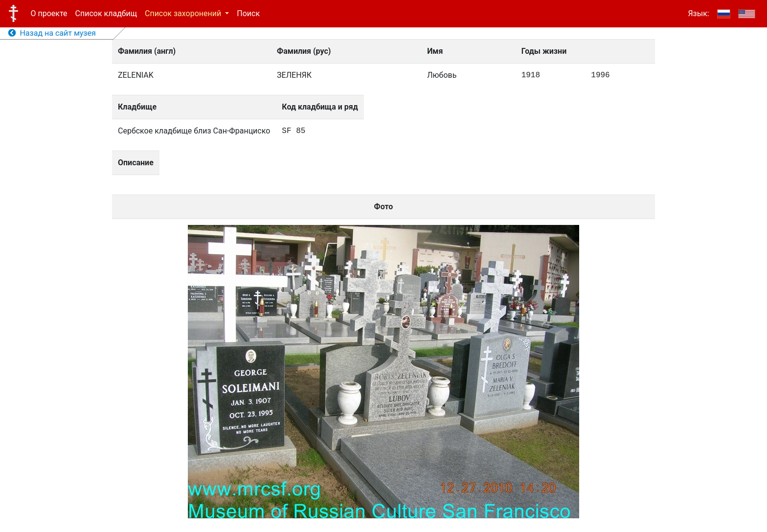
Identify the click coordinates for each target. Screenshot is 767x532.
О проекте (49, 13)
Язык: (698, 13)
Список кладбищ (106, 13)
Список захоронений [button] (184, 13)
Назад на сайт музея (52, 33)
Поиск (248, 13)
